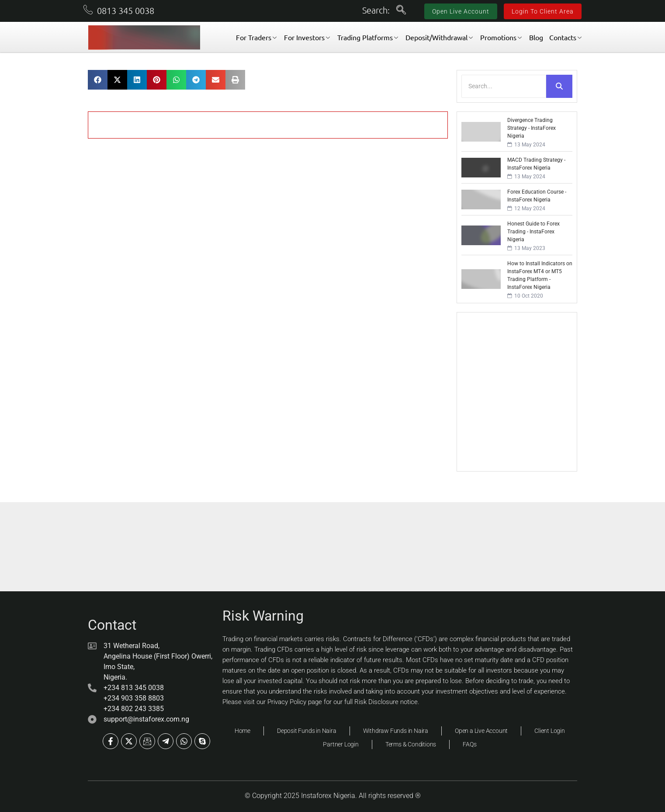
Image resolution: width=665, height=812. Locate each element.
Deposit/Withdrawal (439, 37)
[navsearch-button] (401, 11)
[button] (98, 80)
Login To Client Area (543, 11)
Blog (536, 37)
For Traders (256, 37)
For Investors (307, 37)
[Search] (504, 86)
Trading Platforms (368, 37)
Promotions (501, 37)
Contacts (565, 37)
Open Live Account (461, 11)
